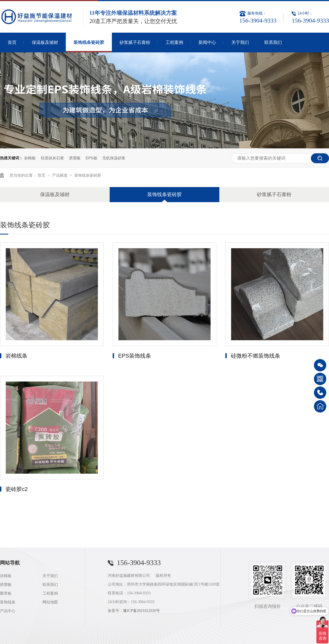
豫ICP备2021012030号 (141, 611)
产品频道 (60, 175)
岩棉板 (30, 158)
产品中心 (8, 611)
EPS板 (92, 158)
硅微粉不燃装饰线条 (256, 356)
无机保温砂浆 (114, 158)
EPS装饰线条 (135, 356)
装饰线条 (8, 602)
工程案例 (174, 42)
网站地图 (50, 602)
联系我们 (273, 42)
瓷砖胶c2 (17, 489)
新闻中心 (207, 42)
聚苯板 (6, 593)
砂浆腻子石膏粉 (135, 42)
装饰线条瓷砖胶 (89, 42)
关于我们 (240, 42)
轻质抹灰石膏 (52, 158)
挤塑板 (75, 158)
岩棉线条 (16, 356)
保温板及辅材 (45, 42)
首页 (12, 42)
